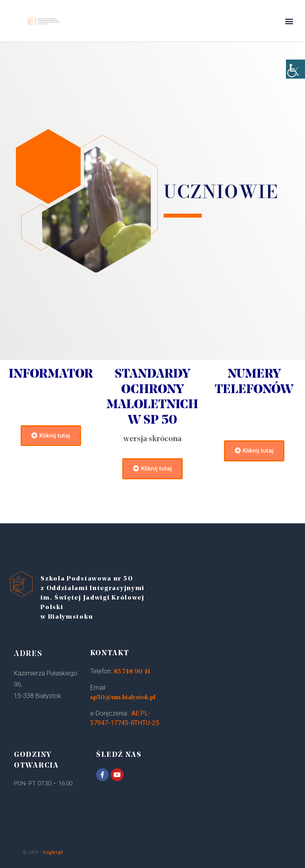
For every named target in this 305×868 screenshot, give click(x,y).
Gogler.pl (53, 853)
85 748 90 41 (132, 672)
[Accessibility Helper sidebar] (295, 79)
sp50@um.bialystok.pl (123, 698)
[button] (289, 21)
